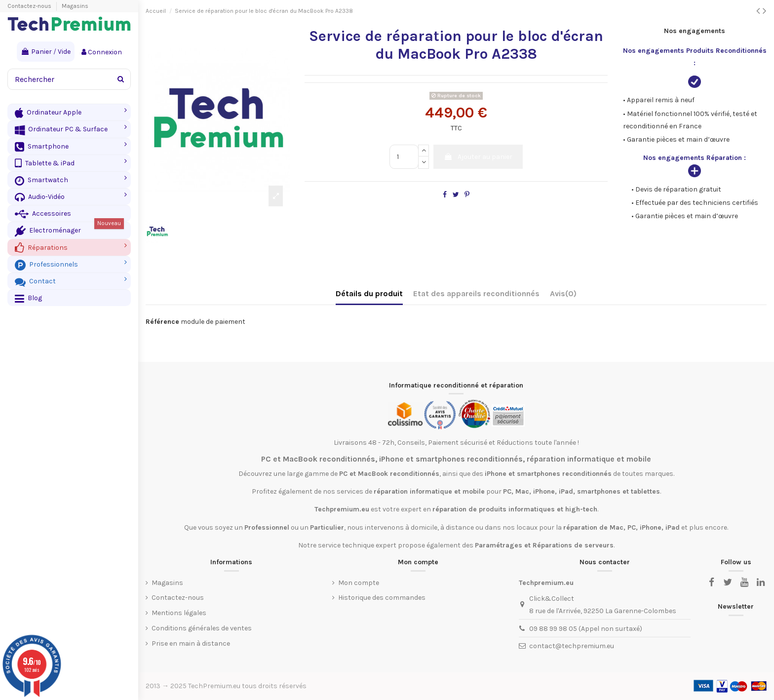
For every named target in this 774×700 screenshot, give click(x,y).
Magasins (75, 6)
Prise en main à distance (191, 643)
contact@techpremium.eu (572, 646)
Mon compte (359, 583)
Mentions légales (179, 613)
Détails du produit (369, 293)
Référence (162, 322)
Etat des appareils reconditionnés (476, 293)
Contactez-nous (30, 6)
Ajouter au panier (478, 157)
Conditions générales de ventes (202, 628)
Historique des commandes (382, 598)
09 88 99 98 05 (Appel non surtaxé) (586, 629)
